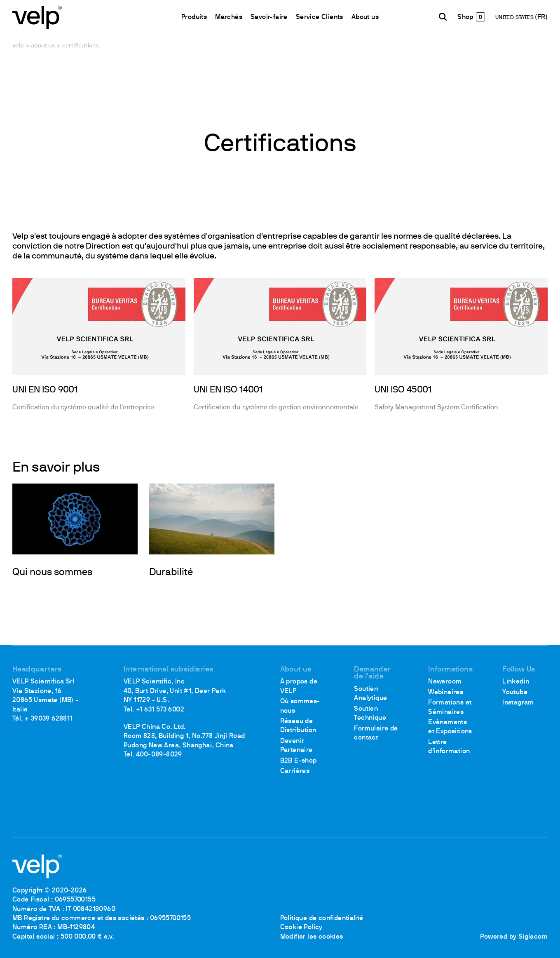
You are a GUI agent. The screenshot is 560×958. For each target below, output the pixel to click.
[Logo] (37, 17)
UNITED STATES (515, 18)
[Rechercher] (443, 17)
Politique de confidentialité (322, 918)
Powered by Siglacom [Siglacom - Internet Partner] (514, 937)
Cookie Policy (301, 927)
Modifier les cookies (312, 937)
